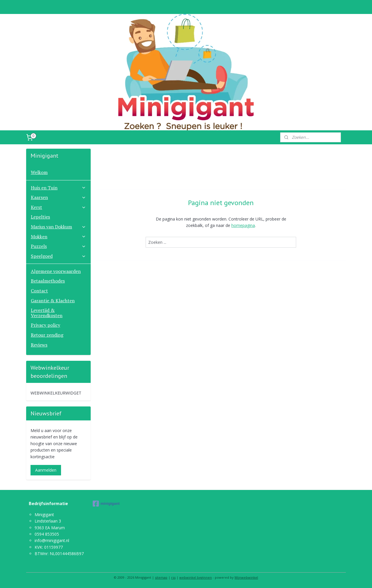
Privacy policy (45, 325)
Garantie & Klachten (53, 301)
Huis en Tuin (58, 188)
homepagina (243, 225)
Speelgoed (58, 256)
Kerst (58, 207)
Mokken (58, 237)
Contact (39, 291)
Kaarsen (58, 197)
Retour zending (47, 335)
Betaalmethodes (48, 281)
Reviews (39, 345)
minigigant (106, 504)
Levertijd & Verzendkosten (47, 313)
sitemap (161, 577)
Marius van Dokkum (58, 227)
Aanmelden (46, 470)
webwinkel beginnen (196, 577)
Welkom (39, 172)
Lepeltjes (40, 217)
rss (173, 577)
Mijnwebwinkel (246, 577)
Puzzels (58, 246)
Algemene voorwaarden (56, 271)
